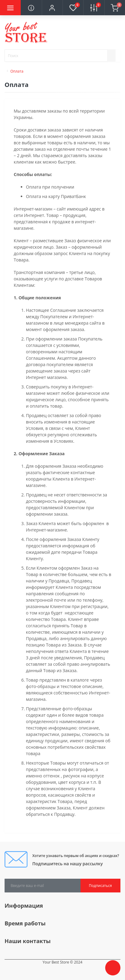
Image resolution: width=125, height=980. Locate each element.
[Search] (112, 56)
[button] (52, 8)
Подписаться (100, 886)
